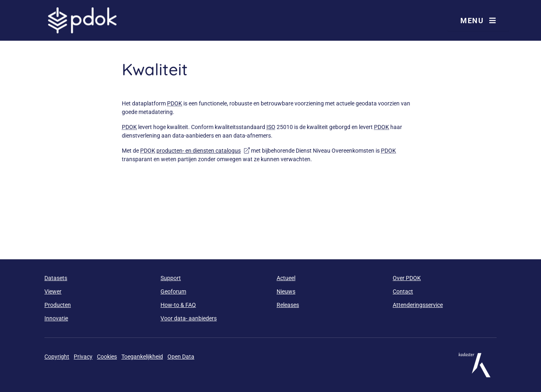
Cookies (107, 357)
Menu (478, 21)
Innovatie (56, 318)
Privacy (83, 357)
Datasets (56, 278)
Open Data (181, 357)
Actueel (286, 278)
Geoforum (173, 291)
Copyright (57, 357)
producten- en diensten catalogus (203, 151)
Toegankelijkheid (142, 357)
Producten (58, 305)
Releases (288, 305)
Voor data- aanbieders (189, 318)
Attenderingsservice (418, 305)
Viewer (53, 291)
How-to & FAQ (178, 305)
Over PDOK (407, 278)
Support (171, 278)
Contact (403, 291)
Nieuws (286, 291)
